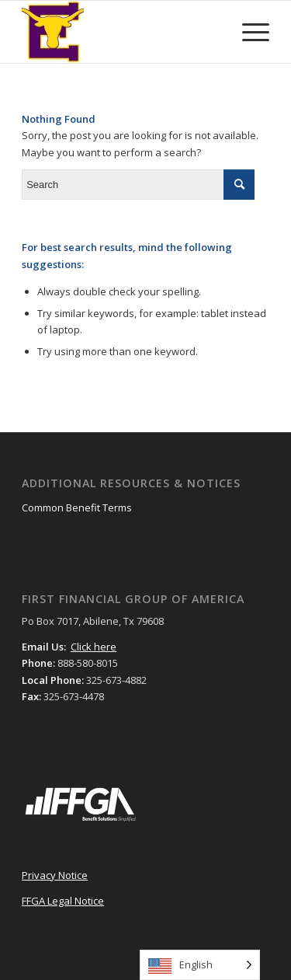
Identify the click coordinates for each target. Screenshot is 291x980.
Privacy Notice (55, 875)
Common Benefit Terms (77, 507)
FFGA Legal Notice (63, 901)
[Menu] (248, 32)
